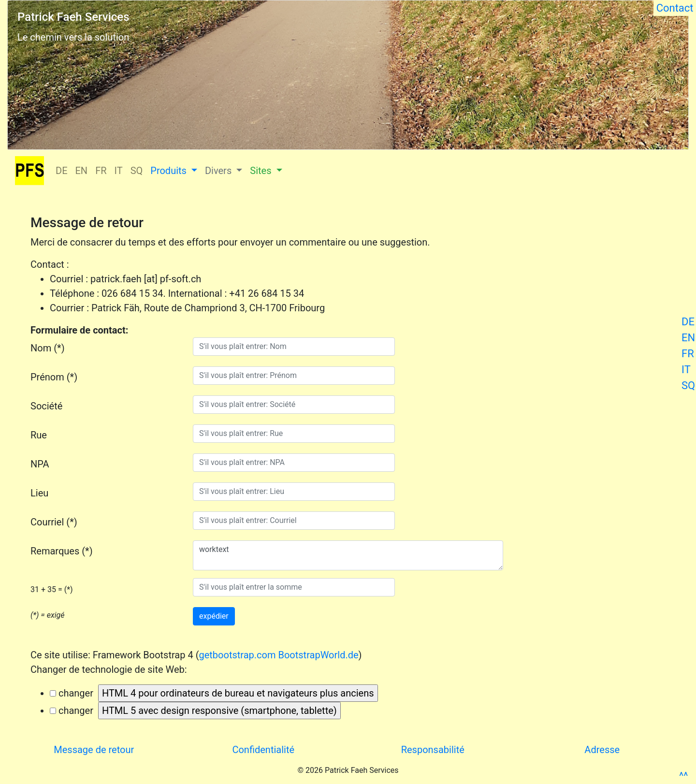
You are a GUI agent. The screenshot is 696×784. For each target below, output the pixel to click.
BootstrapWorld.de (318, 655)
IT (686, 370)
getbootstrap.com (237, 655)
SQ (688, 385)
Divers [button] (219, 171)
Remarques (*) (62, 551)
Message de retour (94, 750)
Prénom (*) (54, 377)
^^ (683, 776)
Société (46, 406)
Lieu (39, 493)
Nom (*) (48, 348)
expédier (214, 616)
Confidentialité (263, 750)
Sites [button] (262, 171)
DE (688, 322)
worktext (348, 555)
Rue (39, 435)
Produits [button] (170, 171)
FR (688, 354)
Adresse (602, 750)
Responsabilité (433, 750)
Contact (675, 8)
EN (688, 338)
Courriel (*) (54, 522)
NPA (40, 464)
